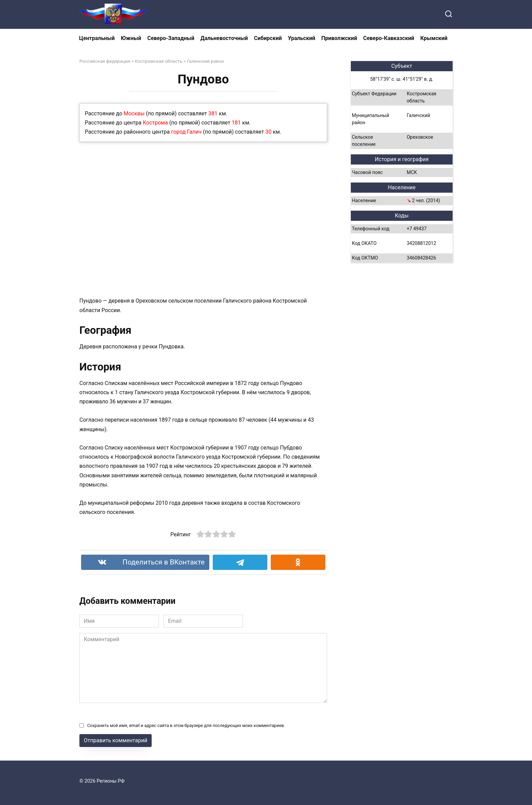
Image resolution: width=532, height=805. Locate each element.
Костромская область (159, 61)
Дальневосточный (224, 38)
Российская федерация (105, 61)
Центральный (97, 38)
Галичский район (205, 61)
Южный (131, 38)
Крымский (434, 38)
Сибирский (268, 38)
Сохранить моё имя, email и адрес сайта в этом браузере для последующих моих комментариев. (186, 725)
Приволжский (339, 38)
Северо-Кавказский (388, 38)
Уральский (302, 38)
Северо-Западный (171, 38)
